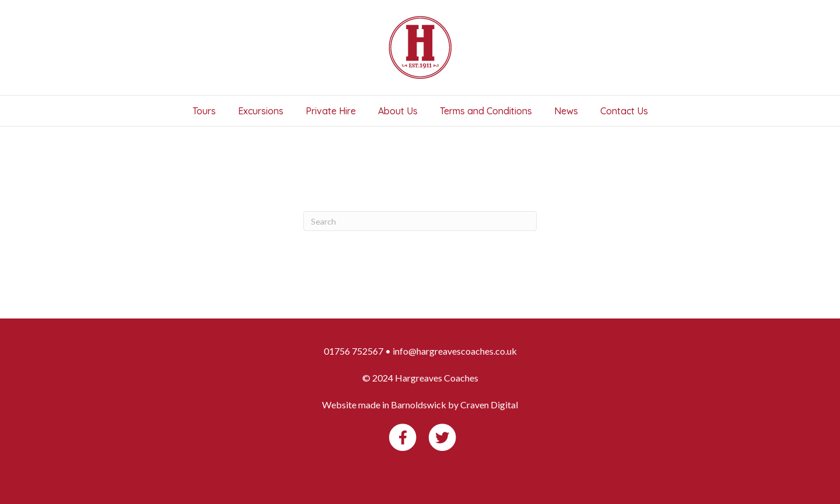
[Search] (420, 221)
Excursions (261, 111)
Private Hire (331, 111)
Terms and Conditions (486, 111)
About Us (398, 111)
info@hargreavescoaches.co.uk (455, 351)
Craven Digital (489, 405)
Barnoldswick (419, 405)
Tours (204, 111)
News (566, 111)
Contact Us (624, 111)
